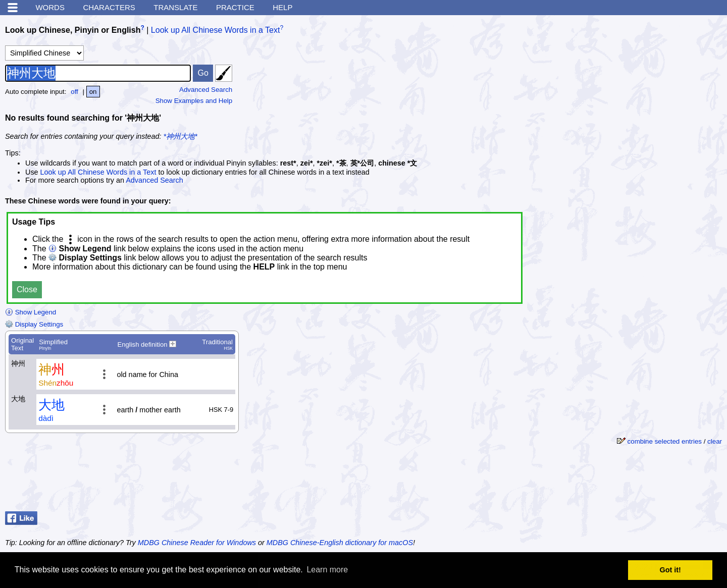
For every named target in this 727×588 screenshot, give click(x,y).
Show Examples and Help (194, 101)
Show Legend (31, 312)
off (74, 92)
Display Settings (34, 324)
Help (282, 7)
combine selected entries (665, 441)
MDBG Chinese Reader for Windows (197, 543)
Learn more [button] (327, 570)
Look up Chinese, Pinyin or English (73, 30)
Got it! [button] (670, 570)
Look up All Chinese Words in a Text (216, 30)
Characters (109, 7)
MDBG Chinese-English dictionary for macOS (340, 543)
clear (715, 441)
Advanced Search (206, 90)
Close (27, 289)
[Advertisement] (646, 83)
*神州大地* (180, 136)
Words (50, 7)
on (93, 92)
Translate (175, 7)
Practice (235, 7)
